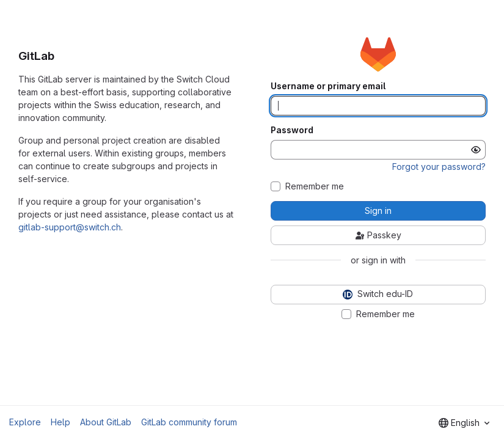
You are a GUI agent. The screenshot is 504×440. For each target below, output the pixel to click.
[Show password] (476, 150)
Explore (25, 422)
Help (60, 422)
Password (292, 130)
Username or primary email (328, 86)
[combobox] (464, 423)
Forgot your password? (439, 167)
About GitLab (106, 422)
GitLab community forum (189, 422)
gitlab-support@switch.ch (70, 227)
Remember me (315, 186)
